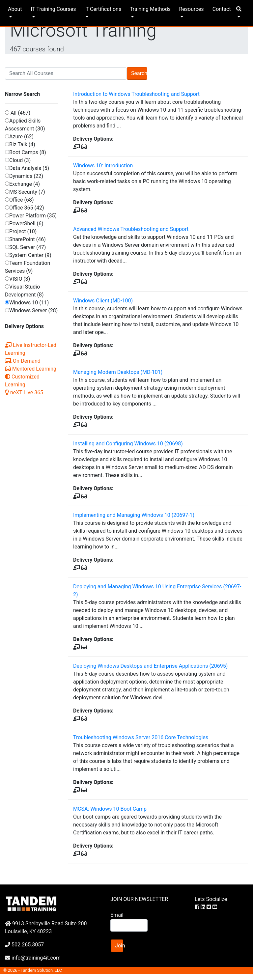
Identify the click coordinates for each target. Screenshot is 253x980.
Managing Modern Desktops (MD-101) (118, 372)
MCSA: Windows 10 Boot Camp (110, 809)
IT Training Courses (53, 9)
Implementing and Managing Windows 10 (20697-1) (134, 515)
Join (119, 946)
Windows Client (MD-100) (103, 301)
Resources (191, 9)
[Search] (66, 73)
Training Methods (150, 9)
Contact (222, 9)
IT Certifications (103, 9)
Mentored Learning (31, 369)
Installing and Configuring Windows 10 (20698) (128, 444)
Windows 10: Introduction (103, 166)
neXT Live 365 (24, 392)
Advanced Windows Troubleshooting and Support (131, 229)
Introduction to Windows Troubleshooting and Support (136, 94)
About (15, 9)
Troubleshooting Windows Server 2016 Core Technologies (141, 737)
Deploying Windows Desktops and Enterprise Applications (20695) (150, 666)
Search (139, 73)
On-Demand (23, 361)
